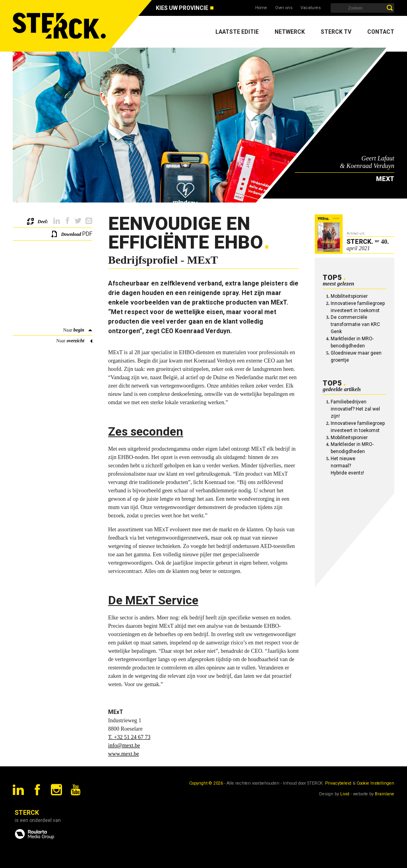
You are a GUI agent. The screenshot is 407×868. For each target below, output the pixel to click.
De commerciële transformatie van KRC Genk (355, 324)
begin (79, 330)
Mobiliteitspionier (349, 296)
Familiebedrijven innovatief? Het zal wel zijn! (355, 409)
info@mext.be (124, 746)
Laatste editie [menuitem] (237, 32)
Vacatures (311, 8)
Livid (345, 794)
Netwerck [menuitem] (290, 32)
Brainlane (385, 794)
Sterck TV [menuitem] (336, 32)
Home (261, 8)
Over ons (284, 8)
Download (71, 234)
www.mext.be (124, 754)
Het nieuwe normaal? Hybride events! (347, 466)
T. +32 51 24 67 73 (129, 737)
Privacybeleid (338, 783)
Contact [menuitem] (381, 32)
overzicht (76, 341)
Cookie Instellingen (375, 783)
